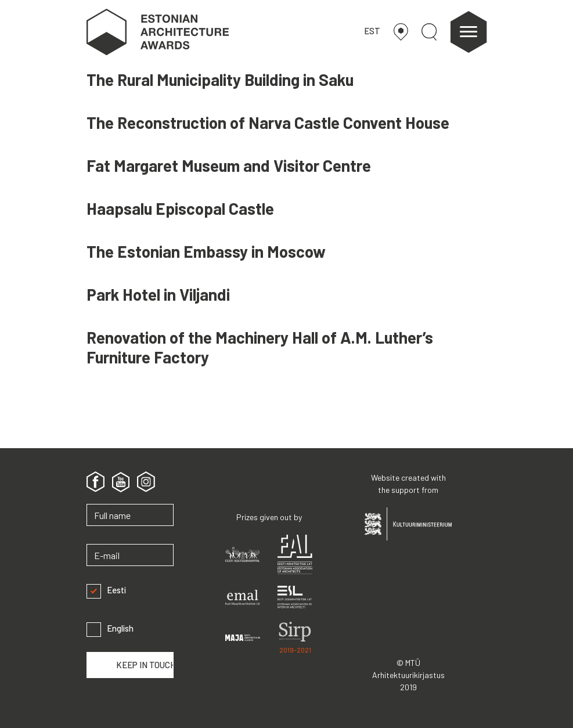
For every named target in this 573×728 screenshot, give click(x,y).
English (110, 628)
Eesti (106, 590)
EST (372, 31)
